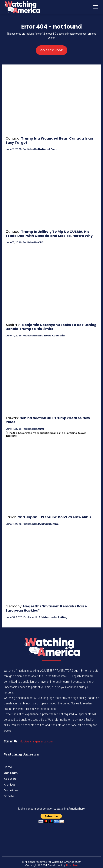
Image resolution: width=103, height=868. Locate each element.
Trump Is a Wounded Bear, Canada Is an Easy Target (49, 140)
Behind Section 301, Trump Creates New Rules (48, 420)
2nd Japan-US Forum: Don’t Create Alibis (55, 517)
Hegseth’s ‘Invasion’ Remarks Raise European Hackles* (46, 608)
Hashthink (72, 865)
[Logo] (32, 7)
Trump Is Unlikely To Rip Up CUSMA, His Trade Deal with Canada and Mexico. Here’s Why (49, 234)
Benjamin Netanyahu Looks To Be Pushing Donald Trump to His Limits (51, 327)
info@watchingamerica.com (36, 741)
